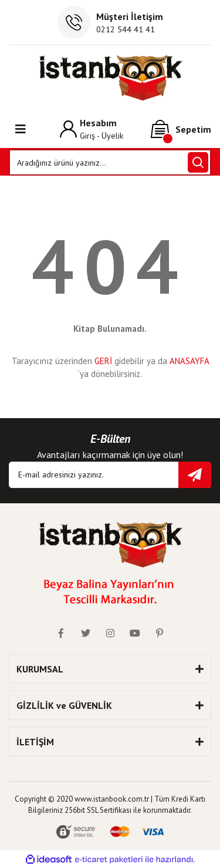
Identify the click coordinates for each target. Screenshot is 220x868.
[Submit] (195, 475)
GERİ (103, 361)
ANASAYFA (189, 361)
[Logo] (110, 78)
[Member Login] (92, 129)
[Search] (110, 162)
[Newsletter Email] (110, 475)
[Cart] (181, 129)
